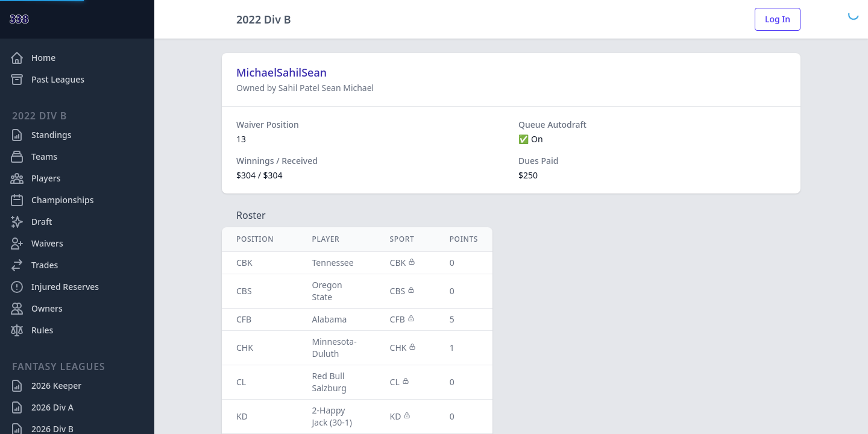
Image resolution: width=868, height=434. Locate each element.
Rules (31, 330)
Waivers (36, 244)
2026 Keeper (46, 386)
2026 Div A (42, 407)
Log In (778, 19)
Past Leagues (47, 80)
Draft (31, 222)
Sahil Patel (300, 88)
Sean (332, 88)
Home (33, 58)
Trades (34, 265)
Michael (358, 88)
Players (35, 178)
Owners (36, 309)
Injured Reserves (54, 287)
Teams (33, 157)
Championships (52, 200)
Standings (41, 135)
